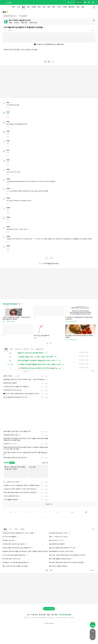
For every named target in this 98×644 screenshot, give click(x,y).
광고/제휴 (42, 615)
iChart (65, 7)
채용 (48, 615)
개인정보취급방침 (65, 615)
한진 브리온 (10, 16)
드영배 (34, 7)
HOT (13, 7)
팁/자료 (26, 349)
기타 (32, 349)
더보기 (45, 463)
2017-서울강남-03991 (61, 618)
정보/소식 (18, 349)
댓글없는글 (39, 349)
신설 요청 (23, 16)
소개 (28, 615)
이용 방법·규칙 (71, 2)
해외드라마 (33, 23)
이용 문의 (34, 615)
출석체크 (72, 7)
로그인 (41, 263)
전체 (6, 349)
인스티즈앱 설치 (49, 609)
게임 (78, 7)
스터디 (59, 7)
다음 (72, 512)
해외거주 (24, 23)
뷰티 (54, 7)
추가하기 (12, 463)
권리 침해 (54, 615)
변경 (83, 7)
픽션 (44, 7)
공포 (49, 7)
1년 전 (5, 31)
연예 (28, 7)
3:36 (93, 529)
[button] (48, 343)
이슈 (19, 7)
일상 (23, 7)
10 (57, 512)
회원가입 (79, 2)
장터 (39, 7)
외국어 (16, 23)
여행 (10, 23)
